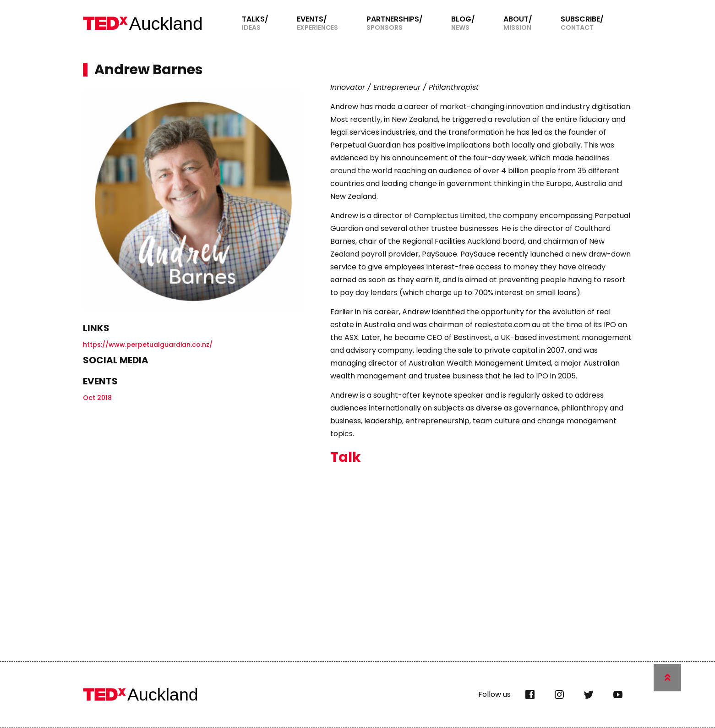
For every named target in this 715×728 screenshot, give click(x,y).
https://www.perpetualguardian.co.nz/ (148, 345)
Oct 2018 (97, 398)
